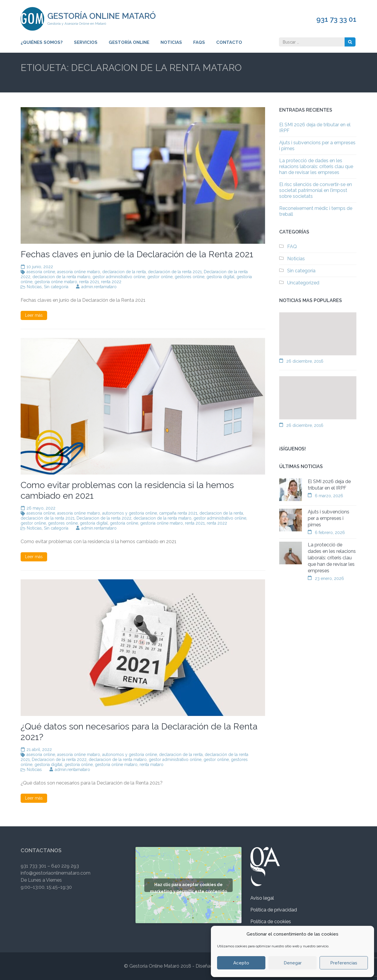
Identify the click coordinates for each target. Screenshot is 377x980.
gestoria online (124, 523)
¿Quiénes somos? (42, 42)
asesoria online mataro (79, 272)
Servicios (86, 42)
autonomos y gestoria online (130, 513)
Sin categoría (56, 287)
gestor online (160, 277)
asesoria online (41, 272)
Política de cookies (271, 922)
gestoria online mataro (56, 282)
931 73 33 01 (336, 19)
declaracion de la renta (124, 272)
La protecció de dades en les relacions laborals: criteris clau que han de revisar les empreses (316, 166)
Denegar (293, 963)
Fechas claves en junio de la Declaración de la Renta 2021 (137, 254)
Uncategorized (303, 283)
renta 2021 (89, 282)
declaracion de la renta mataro (61, 277)
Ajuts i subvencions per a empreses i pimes (329, 518)
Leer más (34, 315)
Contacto (229, 42)
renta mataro (152, 765)
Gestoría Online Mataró (102, 16)
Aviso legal (262, 898)
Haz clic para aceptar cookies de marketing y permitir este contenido (188, 887)
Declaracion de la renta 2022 (104, 518)
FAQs (199, 42)
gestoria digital (220, 277)
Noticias (171, 42)
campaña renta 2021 (178, 513)
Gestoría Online (129, 42)
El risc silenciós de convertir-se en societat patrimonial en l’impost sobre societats (316, 190)
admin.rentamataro (99, 287)
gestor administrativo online (119, 277)
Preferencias (344, 963)
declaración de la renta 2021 (175, 272)
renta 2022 (111, 282)
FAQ (292, 247)
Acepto (241, 963)
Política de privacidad (274, 910)
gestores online (190, 277)
